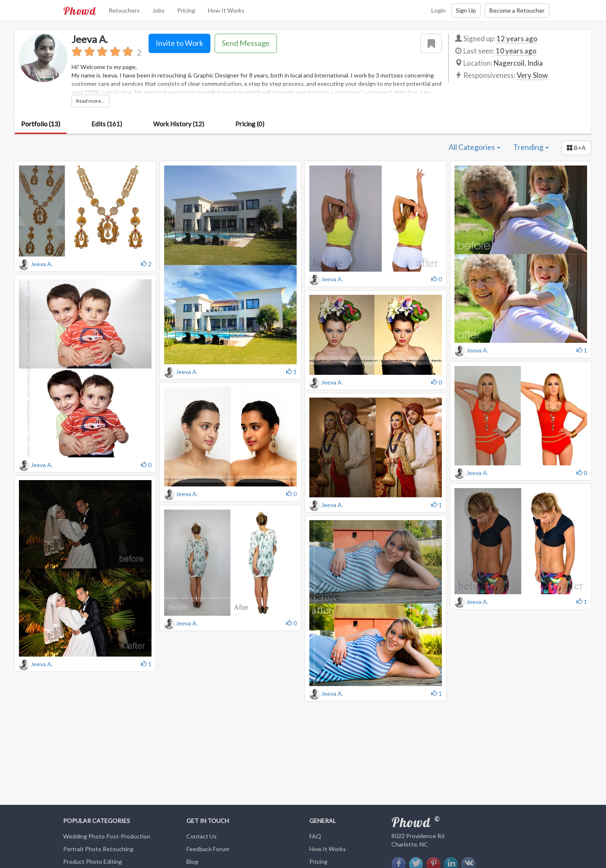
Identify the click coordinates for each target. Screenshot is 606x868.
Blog (192, 861)
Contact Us (202, 836)
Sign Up (466, 10)
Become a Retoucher (517, 10)
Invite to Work (179, 43)
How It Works (226, 10)
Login (439, 10)
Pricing (186, 10)
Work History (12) (179, 124)
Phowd (80, 11)
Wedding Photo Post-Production (107, 836)
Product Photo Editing (93, 861)
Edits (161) (107, 124)
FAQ (315, 836)
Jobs (158, 10)
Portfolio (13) (41, 124)
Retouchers (124, 10)
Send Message (246, 43)
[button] (576, 148)
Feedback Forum (208, 849)
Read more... (90, 101)
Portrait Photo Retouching (98, 849)
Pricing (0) (250, 124)
